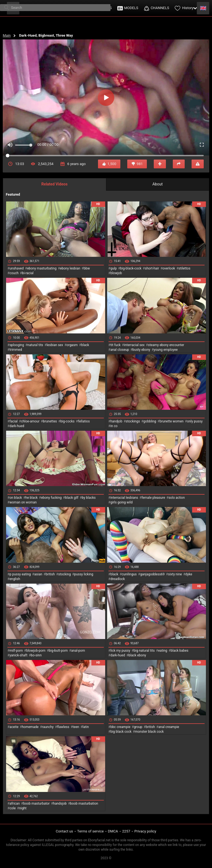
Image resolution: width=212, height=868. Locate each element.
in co (114, 426)
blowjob (116, 273)
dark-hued (17, 426)
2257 (126, 831)
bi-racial (28, 273)
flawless (63, 727)
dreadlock (118, 579)
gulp (114, 268)
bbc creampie (120, 727)
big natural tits (144, 651)
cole (12, 808)
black (85, 345)
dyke (189, 574)
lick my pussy (120, 651)
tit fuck (116, 345)
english (15, 579)
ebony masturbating (42, 268)
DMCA (113, 831)
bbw (87, 268)
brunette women (172, 421)
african (14, 804)
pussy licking (84, 574)
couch (14, 273)
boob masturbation (84, 804)
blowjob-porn (36, 651)
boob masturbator (36, 804)
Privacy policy (145, 831)
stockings (133, 421)
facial (13, 421)
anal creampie (169, 727)
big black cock (121, 732)
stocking (65, 574)
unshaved (16, 268)
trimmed (16, 350)
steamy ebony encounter (166, 345)
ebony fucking (51, 498)
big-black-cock (131, 268)
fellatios (84, 421)
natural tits (35, 345)
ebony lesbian (70, 268)
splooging (17, 345)
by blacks (89, 498)
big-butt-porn (58, 651)
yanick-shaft (18, 655)
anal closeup (120, 350)
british (50, 574)
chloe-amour (30, 421)
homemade (30, 727)
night (23, 808)
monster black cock (149, 732)
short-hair (152, 268)
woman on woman (23, 502)
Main (7, 35)
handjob (116, 421)
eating (163, 651)
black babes (179, 651)
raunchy (48, 727)
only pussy (195, 421)
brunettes (50, 421)
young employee (166, 350)
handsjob (60, 804)
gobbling (150, 421)
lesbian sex (55, 345)
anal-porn (78, 651)
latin (86, 727)
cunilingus (129, 574)
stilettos (185, 268)
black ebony (137, 655)
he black (32, 498)
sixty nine (175, 574)
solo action (177, 498)
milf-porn (16, 651)
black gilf (72, 498)
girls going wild (121, 502)
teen (76, 727)
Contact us (64, 831)
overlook (169, 268)
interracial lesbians (124, 498)
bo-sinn (36, 655)
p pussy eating (20, 574)
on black (16, 498)
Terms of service (91, 831)
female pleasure (153, 498)
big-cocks (67, 421)
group (138, 727)
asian (38, 574)
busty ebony (141, 350)
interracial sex (134, 345)
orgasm (72, 345)
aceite (14, 727)
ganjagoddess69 (153, 574)
